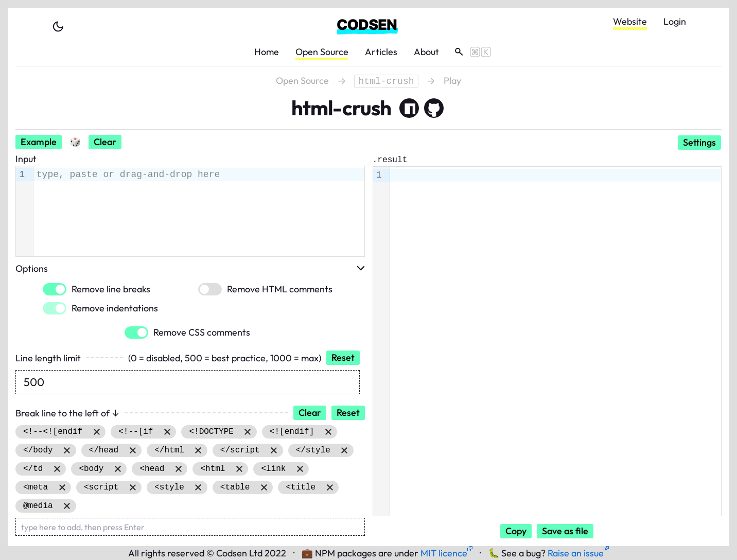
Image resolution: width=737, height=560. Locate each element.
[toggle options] (361, 268)
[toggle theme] (58, 27)
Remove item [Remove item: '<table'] (264, 487)
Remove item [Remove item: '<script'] (133, 487)
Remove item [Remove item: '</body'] (67, 450)
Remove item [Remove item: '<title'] (330, 487)
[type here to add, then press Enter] (190, 527)
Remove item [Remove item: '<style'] (198, 487)
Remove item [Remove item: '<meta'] (62, 487)
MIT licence (446, 553)
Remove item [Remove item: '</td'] (57, 469)
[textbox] (199, 175)
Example (39, 142)
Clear (105, 142)
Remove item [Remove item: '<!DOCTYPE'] (248, 432)
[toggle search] (469, 52)
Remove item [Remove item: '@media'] (67, 506)
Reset (343, 357)
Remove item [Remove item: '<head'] (178, 469)
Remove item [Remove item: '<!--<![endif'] (96, 432)
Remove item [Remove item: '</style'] (345, 450)
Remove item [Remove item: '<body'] (118, 469)
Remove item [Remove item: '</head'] (133, 450)
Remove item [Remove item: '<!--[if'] (167, 432)
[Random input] (75, 142)
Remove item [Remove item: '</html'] (198, 450)
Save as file (565, 531)
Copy (516, 531)
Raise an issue (578, 553)
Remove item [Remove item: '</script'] (274, 450)
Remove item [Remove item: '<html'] (239, 469)
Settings (699, 142)
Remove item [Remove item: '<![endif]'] (328, 432)
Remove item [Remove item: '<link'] (300, 469)
